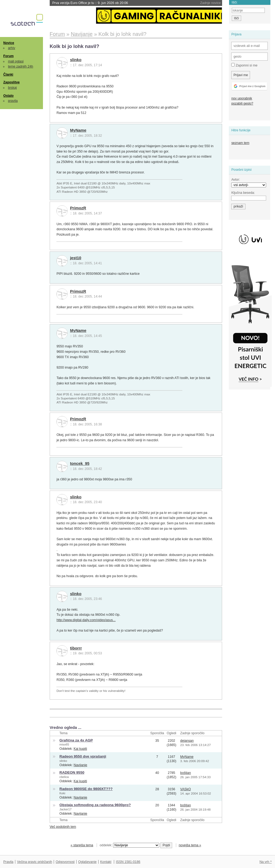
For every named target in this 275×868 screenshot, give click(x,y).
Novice (9, 43)
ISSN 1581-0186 (128, 862)
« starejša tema (82, 845)
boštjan (186, 773)
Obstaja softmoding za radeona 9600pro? (95, 805)
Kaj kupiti (80, 749)
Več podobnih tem (63, 827)
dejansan (187, 741)
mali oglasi (16, 61)
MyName (78, 130)
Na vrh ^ (265, 862)
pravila (13, 101)
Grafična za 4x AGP (76, 740)
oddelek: (129, 845)
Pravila (8, 862)
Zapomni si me (244, 65)
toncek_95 (80, 463)
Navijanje (80, 765)
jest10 (76, 258)
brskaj (12, 88)
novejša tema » (190, 845)
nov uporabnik (242, 98)
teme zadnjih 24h (21, 66)
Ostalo (8, 96)
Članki (8, 75)
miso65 (64, 744)
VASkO (185, 789)
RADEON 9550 (72, 772)
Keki (62, 793)
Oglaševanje (87, 862)
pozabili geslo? (242, 103)
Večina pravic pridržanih (35, 862)
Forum (8, 56)
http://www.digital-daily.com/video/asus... (86, 620)
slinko (76, 60)
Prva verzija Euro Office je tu (90, 3)
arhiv (12, 48)
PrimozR (78, 208)
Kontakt (106, 862)
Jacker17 (65, 809)
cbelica (64, 777)
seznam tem (240, 143)
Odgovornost (65, 862)
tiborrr (76, 648)
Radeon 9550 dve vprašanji (83, 756)
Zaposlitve (11, 82)
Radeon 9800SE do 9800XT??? (86, 789)
